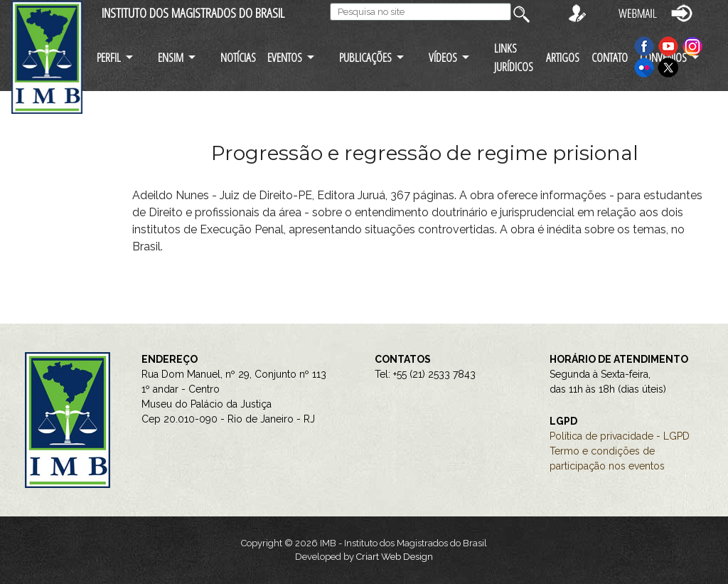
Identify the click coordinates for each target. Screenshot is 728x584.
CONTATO (610, 57)
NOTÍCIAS (238, 57)
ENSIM (171, 57)
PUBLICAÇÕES (365, 57)
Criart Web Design (395, 557)
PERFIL (109, 57)
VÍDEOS (443, 57)
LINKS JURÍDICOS (514, 57)
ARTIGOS (563, 57)
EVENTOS (285, 57)
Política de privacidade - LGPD (620, 436)
